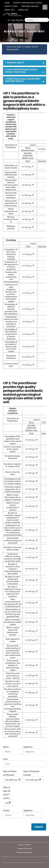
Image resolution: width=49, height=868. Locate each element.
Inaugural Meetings (24, 848)
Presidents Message (30, 6)
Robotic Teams (11, 6)
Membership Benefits (25, 852)
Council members (24, 845)
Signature (33, 750)
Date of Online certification (13, 776)
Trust (25, 762)
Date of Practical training (33, 776)
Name (13, 750)
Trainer (13, 813)
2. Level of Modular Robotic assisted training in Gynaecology (25, 71)
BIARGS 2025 (10, 10)
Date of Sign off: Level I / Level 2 (8, 796)
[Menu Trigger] (45, 7)
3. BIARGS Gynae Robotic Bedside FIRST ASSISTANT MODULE (25, 80)
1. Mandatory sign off (25, 63)
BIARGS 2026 (23, 10)
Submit (39, 827)
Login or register (27, 49)
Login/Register (16, 20)
